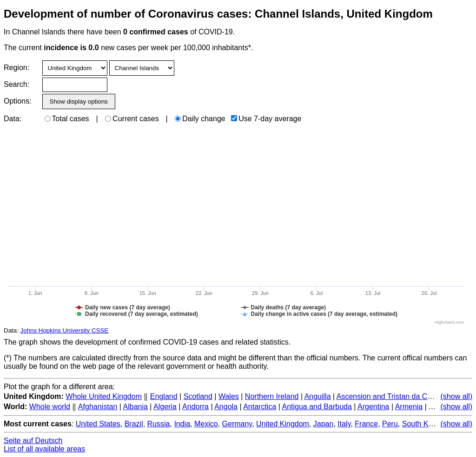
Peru (390, 424)
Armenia (409, 407)
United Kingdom (283, 424)
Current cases (132, 119)
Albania (136, 407)
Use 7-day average (266, 119)
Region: (17, 68)
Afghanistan (98, 407)
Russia (159, 424)
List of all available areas (44, 449)
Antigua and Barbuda (317, 407)
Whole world (50, 407)
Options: (17, 101)
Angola (226, 407)
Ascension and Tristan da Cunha (390, 396)
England (164, 396)
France (366, 424)
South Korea (423, 424)
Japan (324, 424)
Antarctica (260, 407)
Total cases (67, 119)
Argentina (374, 407)
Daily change (200, 119)
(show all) (456, 396)
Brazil (134, 424)
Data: (13, 119)
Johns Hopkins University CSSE (65, 330)
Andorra (195, 407)
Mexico (206, 424)
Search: (17, 84)
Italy (344, 424)
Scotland (198, 396)
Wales (229, 396)
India (182, 424)
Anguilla (318, 396)
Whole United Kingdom (104, 396)
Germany (237, 424)
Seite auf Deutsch (33, 441)
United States (98, 424)
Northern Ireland (272, 396)
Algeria (165, 407)
